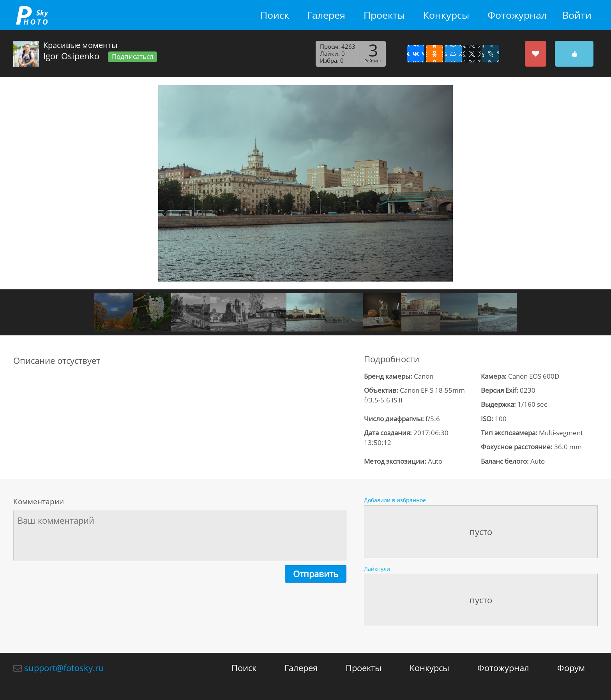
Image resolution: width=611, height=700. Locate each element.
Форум (571, 668)
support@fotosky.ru (64, 668)
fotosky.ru (32, 15)
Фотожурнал (517, 15)
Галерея (326, 15)
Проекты (384, 15)
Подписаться (132, 56)
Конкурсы (446, 15)
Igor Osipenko (71, 56)
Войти (577, 15)
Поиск (275, 15)
